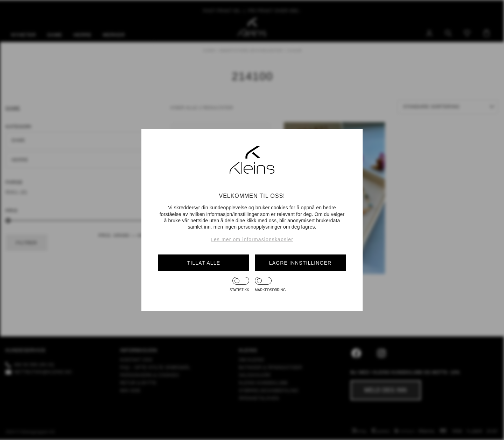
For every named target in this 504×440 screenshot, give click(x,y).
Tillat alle (204, 263)
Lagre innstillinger (300, 263)
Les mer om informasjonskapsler (252, 239)
